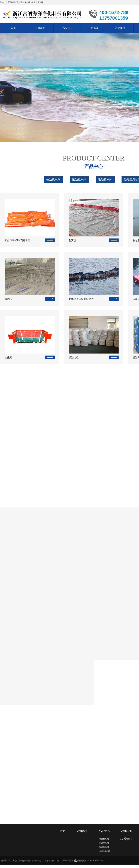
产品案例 (120, 28)
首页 (13, 28)
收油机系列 (53, 179)
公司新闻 (93, 28)
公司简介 (40, 28)
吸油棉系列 (105, 179)
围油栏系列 (79, 179)
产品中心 (67, 28)
